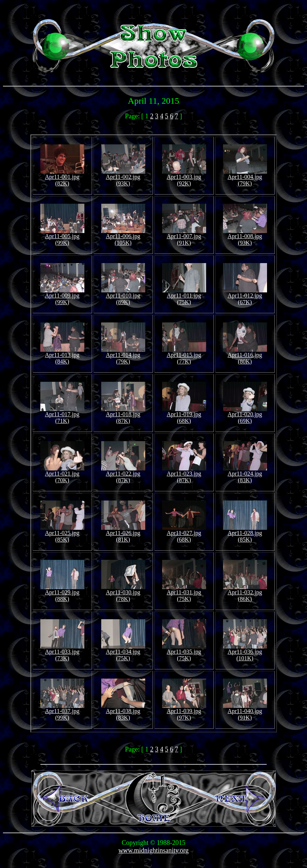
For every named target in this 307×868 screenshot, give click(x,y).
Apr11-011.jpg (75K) (184, 296)
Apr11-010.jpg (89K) (123, 296)
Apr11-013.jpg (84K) (62, 356)
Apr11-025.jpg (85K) (62, 534)
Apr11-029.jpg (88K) (62, 593)
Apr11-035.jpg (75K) (184, 652)
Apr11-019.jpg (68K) (184, 415)
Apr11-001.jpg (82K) (62, 178)
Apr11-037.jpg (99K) (62, 712)
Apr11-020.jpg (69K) (245, 415)
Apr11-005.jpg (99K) (62, 237)
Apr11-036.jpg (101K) (245, 652)
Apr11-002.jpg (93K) (123, 178)
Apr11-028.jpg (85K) (245, 534)
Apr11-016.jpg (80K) (245, 356)
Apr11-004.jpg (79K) (245, 178)
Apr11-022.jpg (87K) (123, 474)
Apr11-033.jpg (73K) (62, 652)
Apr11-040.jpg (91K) (245, 712)
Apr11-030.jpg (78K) (123, 593)
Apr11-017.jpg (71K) (62, 415)
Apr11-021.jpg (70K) (62, 474)
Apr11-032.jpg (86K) (245, 593)
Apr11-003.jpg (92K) (184, 178)
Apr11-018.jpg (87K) (123, 415)
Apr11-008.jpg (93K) (245, 237)
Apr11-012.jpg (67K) (245, 296)
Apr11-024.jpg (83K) (245, 474)
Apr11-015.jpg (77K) (184, 356)
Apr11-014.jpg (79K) (123, 356)
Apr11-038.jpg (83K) (123, 712)
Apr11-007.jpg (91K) (184, 237)
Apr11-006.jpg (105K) (123, 237)
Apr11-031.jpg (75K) (184, 593)
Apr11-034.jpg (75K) (123, 652)
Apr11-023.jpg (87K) (184, 474)
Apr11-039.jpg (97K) (184, 712)
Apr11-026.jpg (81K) (123, 534)
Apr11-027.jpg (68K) (184, 534)
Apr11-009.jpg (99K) (62, 296)
